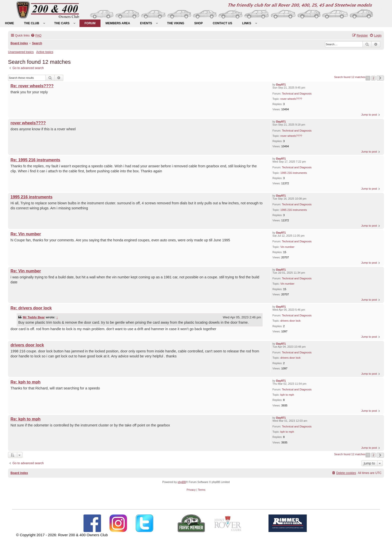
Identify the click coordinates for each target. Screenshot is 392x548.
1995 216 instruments (294, 173)
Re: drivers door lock (31, 308)
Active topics (45, 52)
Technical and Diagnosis (297, 94)
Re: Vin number (26, 234)
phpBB (182, 482)
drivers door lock (291, 321)
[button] (380, 78)
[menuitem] (9, 23)
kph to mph (287, 395)
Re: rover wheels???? (32, 86)
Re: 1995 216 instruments (35, 160)
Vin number (287, 247)
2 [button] (373, 78)
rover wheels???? (291, 99)
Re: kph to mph (25, 382)
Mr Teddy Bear (34, 317)
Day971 (281, 85)
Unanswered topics (21, 52)
